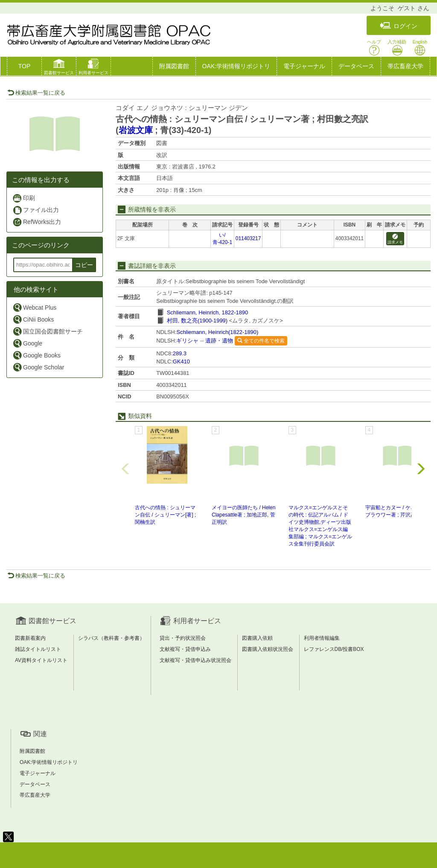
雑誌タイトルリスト (38, 649)
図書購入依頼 (257, 638)
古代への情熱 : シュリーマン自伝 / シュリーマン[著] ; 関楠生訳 (165, 515)
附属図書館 (174, 66)
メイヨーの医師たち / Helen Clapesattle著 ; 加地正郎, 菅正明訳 (243, 515)
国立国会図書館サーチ (48, 331)
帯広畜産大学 (405, 66)
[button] (59, 68)
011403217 (248, 238)
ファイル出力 (36, 210)
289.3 (180, 353)
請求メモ (395, 239)
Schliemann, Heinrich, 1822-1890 (207, 312)
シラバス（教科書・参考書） (111, 638)
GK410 (181, 361)
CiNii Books (33, 319)
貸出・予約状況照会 (183, 638)
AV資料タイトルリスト (41, 660)
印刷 (24, 198)
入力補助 (397, 48)
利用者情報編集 (322, 638)
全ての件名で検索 (261, 341)
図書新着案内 (30, 638)
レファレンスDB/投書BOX (334, 649)
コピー (84, 265)
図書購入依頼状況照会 (268, 649)
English (420, 48)
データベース (356, 66)
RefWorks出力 (37, 222)
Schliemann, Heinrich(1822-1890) (217, 332)
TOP (25, 66)
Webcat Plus (34, 307)
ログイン (399, 26)
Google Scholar (38, 367)
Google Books (36, 355)
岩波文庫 (136, 130)
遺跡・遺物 (219, 341)
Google (27, 343)
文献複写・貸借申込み (185, 649)
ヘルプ (374, 48)
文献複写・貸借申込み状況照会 (195, 660)
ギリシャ (187, 341)
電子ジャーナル (304, 66)
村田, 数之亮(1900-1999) (197, 321)
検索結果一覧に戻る (36, 93)
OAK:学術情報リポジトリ (236, 66)
